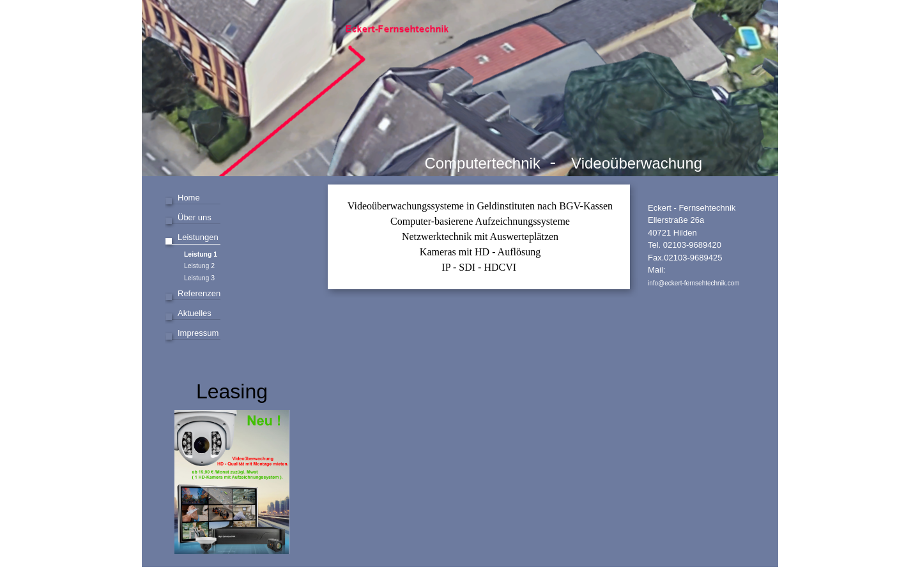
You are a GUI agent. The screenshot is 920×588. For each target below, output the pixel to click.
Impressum (198, 333)
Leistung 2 (199, 266)
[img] (460, 88)
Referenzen (199, 293)
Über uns (195, 217)
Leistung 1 (201, 254)
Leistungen (198, 237)
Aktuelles (195, 313)
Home (189, 198)
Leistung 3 (199, 278)
